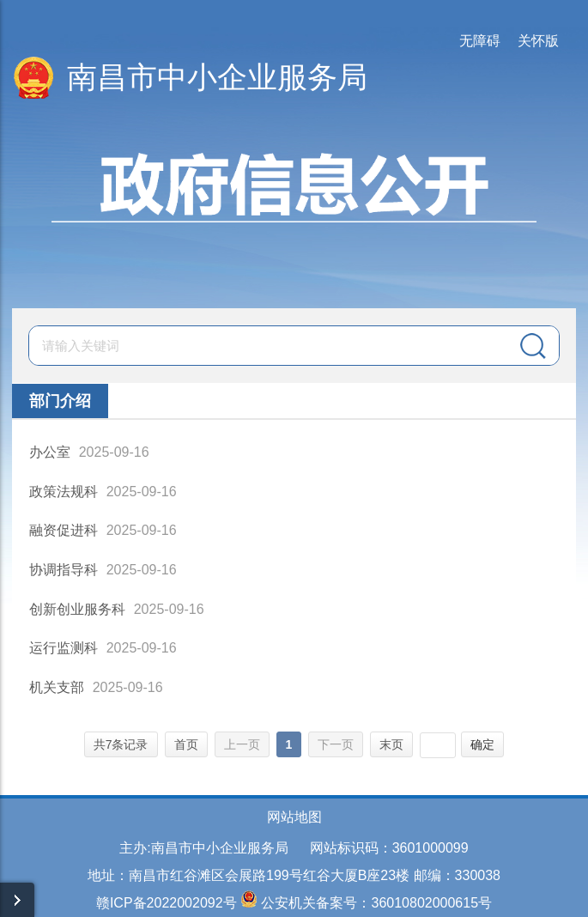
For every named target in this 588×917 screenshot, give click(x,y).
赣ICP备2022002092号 (167, 903)
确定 (482, 744)
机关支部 (57, 687)
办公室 (50, 452)
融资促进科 (64, 530)
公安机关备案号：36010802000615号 (376, 903)
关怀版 (538, 41)
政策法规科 (64, 492)
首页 (186, 744)
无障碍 (480, 41)
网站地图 (294, 817)
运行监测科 (64, 648)
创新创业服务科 (77, 609)
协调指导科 (64, 570)
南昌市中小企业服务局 (217, 77)
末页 (391, 744)
